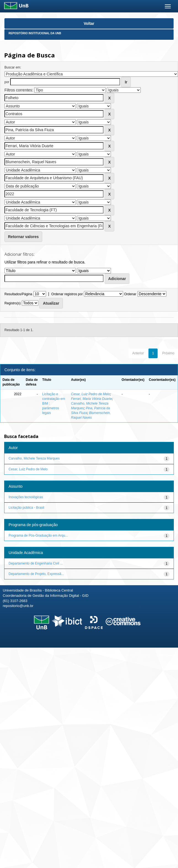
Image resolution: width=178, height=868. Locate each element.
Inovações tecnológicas (26, 497)
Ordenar (130, 294)
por (7, 82)
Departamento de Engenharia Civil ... (36, 563)
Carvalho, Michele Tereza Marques (34, 458)
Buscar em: (13, 67)
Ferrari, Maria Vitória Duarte (91, 399)
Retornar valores (23, 237)
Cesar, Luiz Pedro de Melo (90, 394)
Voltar (89, 23)
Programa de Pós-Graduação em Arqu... (38, 535)
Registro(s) (13, 303)
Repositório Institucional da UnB (35, 33)
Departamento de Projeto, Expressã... (36, 574)
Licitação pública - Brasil (26, 508)
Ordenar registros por (67, 294)
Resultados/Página (18, 294)
